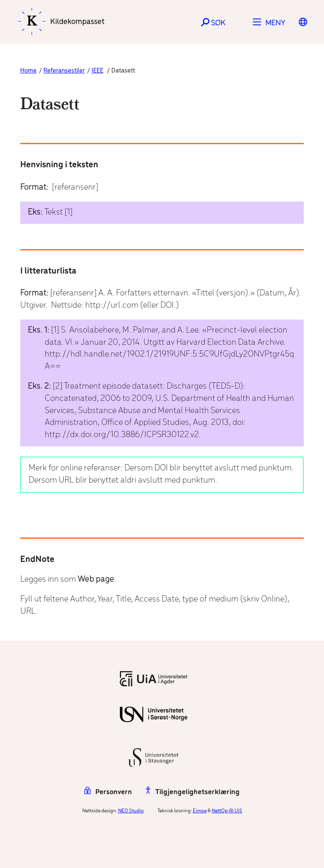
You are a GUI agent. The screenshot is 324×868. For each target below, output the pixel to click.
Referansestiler (64, 71)
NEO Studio (131, 811)
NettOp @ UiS (227, 811)
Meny (275, 23)
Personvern (108, 792)
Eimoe (200, 811)
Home (28, 71)
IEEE (97, 71)
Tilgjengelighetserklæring (193, 792)
